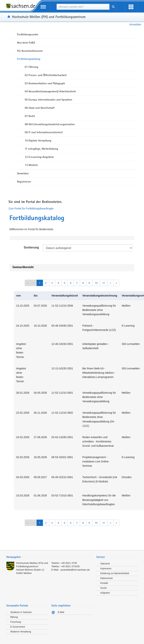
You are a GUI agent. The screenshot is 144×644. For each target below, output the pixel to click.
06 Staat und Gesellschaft (40, 108)
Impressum (106, 569)
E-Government (18, 627)
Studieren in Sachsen (21, 612)
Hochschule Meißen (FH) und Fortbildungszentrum (49, 17)
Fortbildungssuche (28, 34)
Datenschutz (107, 578)
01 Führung (31, 67)
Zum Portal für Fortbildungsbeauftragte (31, 209)
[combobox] (83, 7)
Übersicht (105, 564)
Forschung (16, 622)
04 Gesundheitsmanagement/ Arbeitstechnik (50, 91)
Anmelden (135, 24)
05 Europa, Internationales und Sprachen (48, 100)
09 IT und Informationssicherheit (44, 132)
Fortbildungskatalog (29, 59)
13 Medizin (31, 165)
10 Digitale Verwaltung (38, 140)
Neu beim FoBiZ (26, 43)
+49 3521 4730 (69, 563)
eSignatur (105, 593)
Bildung (14, 617)
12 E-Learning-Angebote (39, 157)
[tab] (49, 557)
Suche (103, 588)
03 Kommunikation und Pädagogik (45, 83)
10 (96, 283)
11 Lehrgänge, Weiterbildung (41, 149)
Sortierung (31, 247)
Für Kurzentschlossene (30, 51)
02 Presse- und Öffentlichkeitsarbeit (46, 75)
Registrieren (24, 182)
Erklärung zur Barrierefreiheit (115, 573)
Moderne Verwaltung (21, 632)
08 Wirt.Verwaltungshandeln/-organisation (50, 124)
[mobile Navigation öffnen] (43, 7)
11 (104, 283)
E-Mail (61, 612)
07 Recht (30, 116)
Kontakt (104, 583)
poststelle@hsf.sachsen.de (75, 570)
